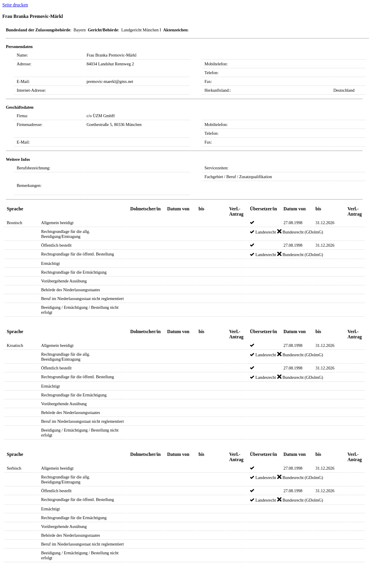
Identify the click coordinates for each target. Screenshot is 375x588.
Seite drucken (15, 5)
